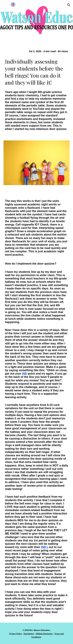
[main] (36, 90)
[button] (4, 5)
